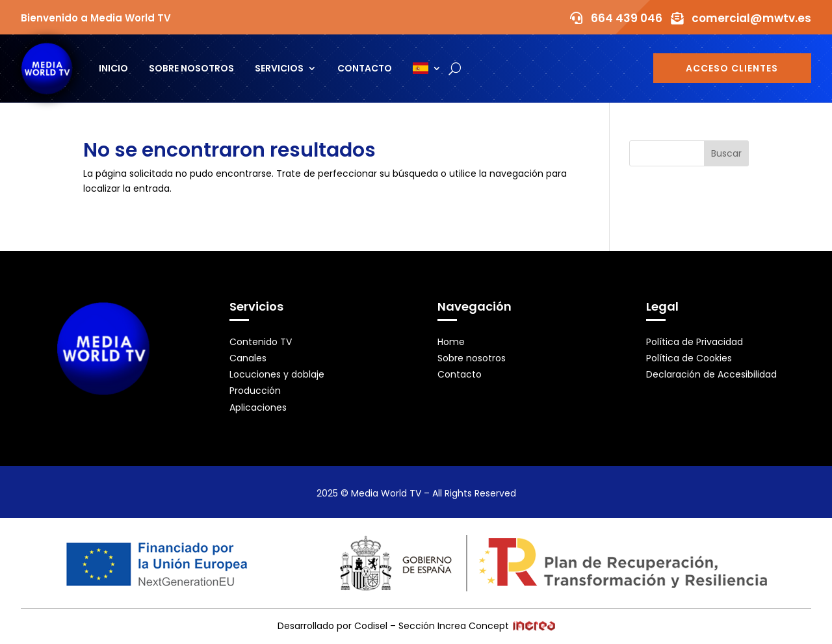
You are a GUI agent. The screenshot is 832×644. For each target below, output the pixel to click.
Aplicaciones (258, 407)
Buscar (726, 153)
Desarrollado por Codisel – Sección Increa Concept (416, 626)
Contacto (365, 68)
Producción (255, 391)
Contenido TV (261, 342)
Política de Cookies (689, 358)
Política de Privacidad (695, 342)
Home (451, 342)
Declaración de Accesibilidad (711, 374)
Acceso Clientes (732, 68)
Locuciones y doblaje (277, 374)
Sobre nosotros (191, 68)
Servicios (279, 68)
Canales (248, 358)
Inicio (113, 68)
